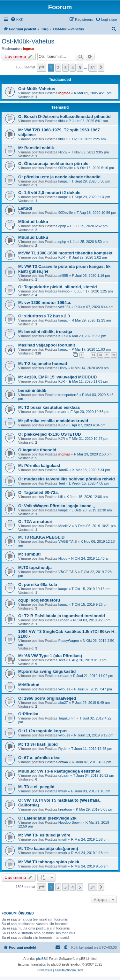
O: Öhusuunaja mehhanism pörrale (53, 163)
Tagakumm (67, 718)
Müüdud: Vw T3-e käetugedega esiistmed (59, 771)
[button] (41, 67)
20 (100, 355)
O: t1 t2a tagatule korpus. (43, 731)
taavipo (64, 291)
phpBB (41, 959)
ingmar (29, 49)
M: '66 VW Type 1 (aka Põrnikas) (50, 656)
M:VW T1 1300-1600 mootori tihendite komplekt (65, 253)
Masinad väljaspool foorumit (47, 345)
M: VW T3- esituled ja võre (44, 835)
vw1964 (64, 307)
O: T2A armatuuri (35, 521)
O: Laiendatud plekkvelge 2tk (47, 818)
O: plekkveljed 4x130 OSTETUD (49, 434)
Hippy (63, 152)
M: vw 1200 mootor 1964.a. (45, 303)
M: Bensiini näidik (36, 148)
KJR (62, 257)
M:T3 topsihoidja (35, 568)
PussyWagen (69, 641)
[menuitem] (17, 19)
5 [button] (80, 67)
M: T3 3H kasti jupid (38, 744)
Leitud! (25, 208)
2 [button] (58, 67)
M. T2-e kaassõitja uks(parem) (48, 848)
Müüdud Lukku (33, 222)
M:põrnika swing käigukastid (47, 671)
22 (114, 355)
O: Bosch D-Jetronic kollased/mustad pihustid (64, 117)
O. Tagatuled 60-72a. (38, 492)
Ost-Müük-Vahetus (28, 41)
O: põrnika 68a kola (38, 584)
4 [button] (73, 67)
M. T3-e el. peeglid (36, 787)
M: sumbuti (29, 554)
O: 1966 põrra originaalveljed (47, 698)
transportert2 (68, 395)
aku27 (63, 703)
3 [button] (65, 67)
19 (94, 355)
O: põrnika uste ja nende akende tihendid (59, 177)
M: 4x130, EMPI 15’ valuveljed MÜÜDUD (57, 377)
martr (63, 412)
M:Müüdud (29, 685)
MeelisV (65, 526)
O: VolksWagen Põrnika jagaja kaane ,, (56, 506)
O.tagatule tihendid (37, 450)
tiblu (62, 121)
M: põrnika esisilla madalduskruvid (53, 421)
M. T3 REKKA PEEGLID (41, 537)
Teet (62, 483)
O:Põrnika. (29, 714)
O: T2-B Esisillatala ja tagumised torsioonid (62, 616)
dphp (62, 226)
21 (107, 355)
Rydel (63, 749)
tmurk (63, 791)
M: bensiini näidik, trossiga (45, 332)
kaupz (63, 181)
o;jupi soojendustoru (39, 600)
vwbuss (64, 689)
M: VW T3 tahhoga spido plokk (49, 862)
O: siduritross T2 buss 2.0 (44, 316)
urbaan (64, 620)
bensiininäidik (32, 390)
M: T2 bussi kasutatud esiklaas (49, 407)
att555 (63, 276)
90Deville (66, 168)
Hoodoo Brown (70, 822)
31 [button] (93, 67)
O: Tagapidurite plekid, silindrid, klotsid (58, 287)
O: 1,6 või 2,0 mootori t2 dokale (49, 193)
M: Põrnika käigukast (39, 466)
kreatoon (65, 809)
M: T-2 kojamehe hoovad (43, 364)
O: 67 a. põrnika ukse (39, 758)
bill (60, 497)
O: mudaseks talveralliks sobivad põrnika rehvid (67, 479)
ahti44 (63, 762)
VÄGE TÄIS (68, 541)
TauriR (64, 470)
